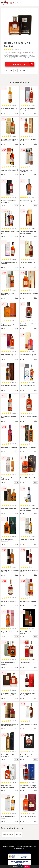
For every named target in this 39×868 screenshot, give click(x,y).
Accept (27, 866)
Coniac (19, 834)
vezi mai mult (25, 58)
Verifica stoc (24, 64)
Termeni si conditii (9, 847)
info (17, 113)
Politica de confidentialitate (26, 847)
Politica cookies (19, 849)
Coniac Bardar (8, 834)
